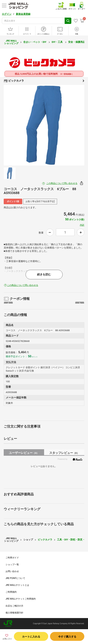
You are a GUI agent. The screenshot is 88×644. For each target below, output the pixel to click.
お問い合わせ (12, 571)
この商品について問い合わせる (62, 183)
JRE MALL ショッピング (11, 42)
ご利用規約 (11, 592)
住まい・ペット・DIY (35, 42)
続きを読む (44, 274)
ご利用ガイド (12, 558)
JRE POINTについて (15, 578)
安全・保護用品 (77, 42)
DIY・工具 (57, 42)
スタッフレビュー (64, 453)
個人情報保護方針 (14, 613)
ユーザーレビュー (24, 453)
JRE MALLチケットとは (17, 585)
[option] (44, 125)
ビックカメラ (44, 81)
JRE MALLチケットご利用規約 (21, 599)
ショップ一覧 (12, 564)
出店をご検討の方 (14, 606)
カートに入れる (31, 637)
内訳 (82, 225)
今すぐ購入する (67, 637)
